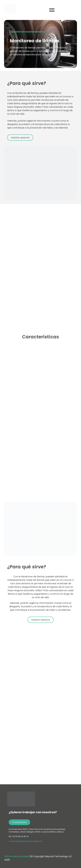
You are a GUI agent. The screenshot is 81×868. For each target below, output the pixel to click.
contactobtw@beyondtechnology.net (25, 841)
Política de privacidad (17, 856)
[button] (20, 138)
